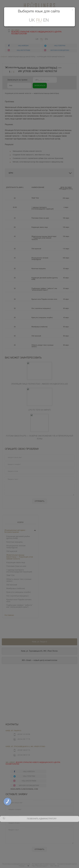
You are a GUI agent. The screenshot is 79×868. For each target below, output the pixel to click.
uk (32, 20)
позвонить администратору (42, 819)
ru (39, 20)
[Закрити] (72, 10)
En (46, 20)
